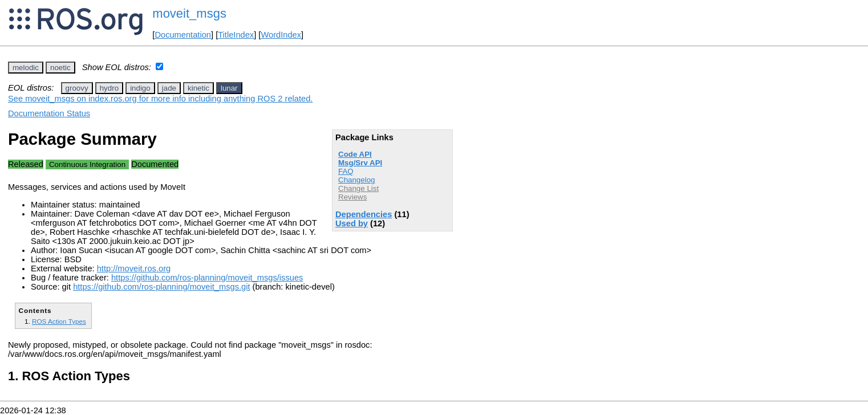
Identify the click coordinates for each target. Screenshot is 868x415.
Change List (358, 188)
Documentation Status (49, 113)
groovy (77, 88)
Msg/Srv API (360, 163)
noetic (60, 68)
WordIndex (281, 35)
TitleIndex (236, 35)
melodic (26, 68)
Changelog (356, 180)
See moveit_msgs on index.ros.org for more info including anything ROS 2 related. (160, 99)
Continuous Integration (87, 164)
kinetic (198, 88)
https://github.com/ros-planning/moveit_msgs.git (161, 287)
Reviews (352, 197)
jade (169, 88)
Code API (355, 154)
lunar (229, 88)
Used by (352, 223)
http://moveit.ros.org (134, 268)
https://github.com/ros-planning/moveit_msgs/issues (207, 278)
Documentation (183, 35)
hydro (109, 88)
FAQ (346, 171)
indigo (140, 88)
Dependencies (364, 214)
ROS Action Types (59, 321)
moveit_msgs (189, 13)
